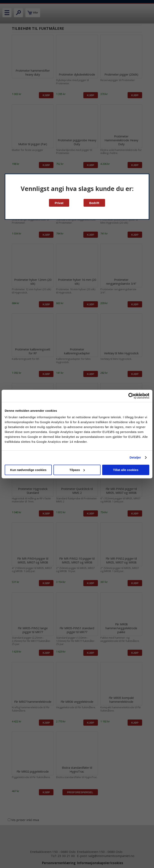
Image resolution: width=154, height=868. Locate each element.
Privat (59, 203)
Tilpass (77, 470)
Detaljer (135, 457)
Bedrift (94, 203)
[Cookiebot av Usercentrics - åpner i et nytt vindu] (131, 396)
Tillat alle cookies (126, 470)
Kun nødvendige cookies (28, 470)
